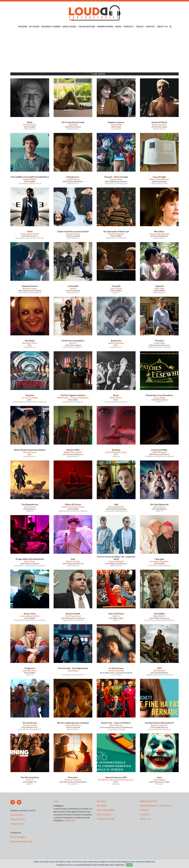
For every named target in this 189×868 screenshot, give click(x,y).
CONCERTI (128, 27)
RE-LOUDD (34, 27)
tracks (144, 810)
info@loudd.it (69, 820)
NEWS (118, 27)
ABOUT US (162, 27)
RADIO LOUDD (69, 27)
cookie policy (120, 865)
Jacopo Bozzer (17, 824)
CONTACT (150, 27)
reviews (101, 801)
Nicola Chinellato (18, 837)
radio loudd (104, 815)
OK (129, 865)
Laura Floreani (17, 815)
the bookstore (106, 819)
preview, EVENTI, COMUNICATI (156, 806)
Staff (56, 801)
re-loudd (102, 806)
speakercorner (106, 810)
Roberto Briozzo (18, 819)
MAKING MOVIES (105, 27)
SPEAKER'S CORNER (51, 27)
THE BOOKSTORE (87, 27)
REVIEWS (23, 27)
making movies (149, 801)
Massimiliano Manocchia (21, 841)
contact (145, 815)
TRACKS (140, 27)
